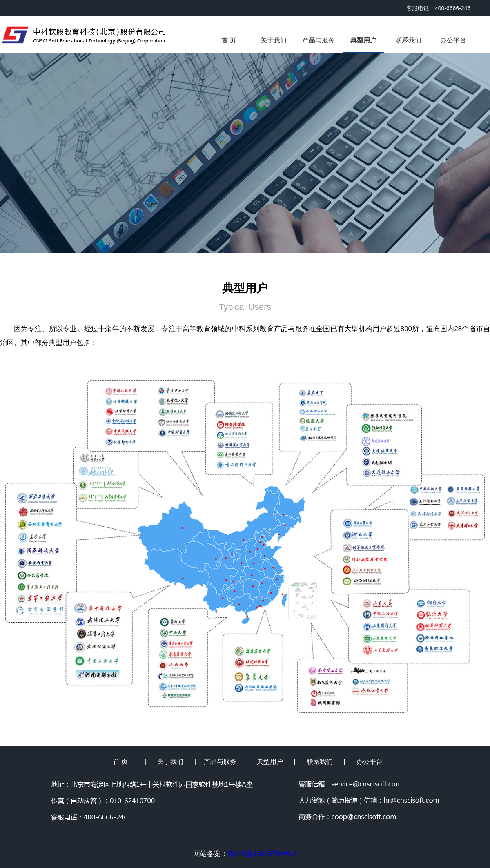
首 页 (229, 40)
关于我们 (274, 40)
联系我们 (408, 40)
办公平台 (453, 40)
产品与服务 (318, 40)
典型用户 (363, 40)
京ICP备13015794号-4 (262, 854)
